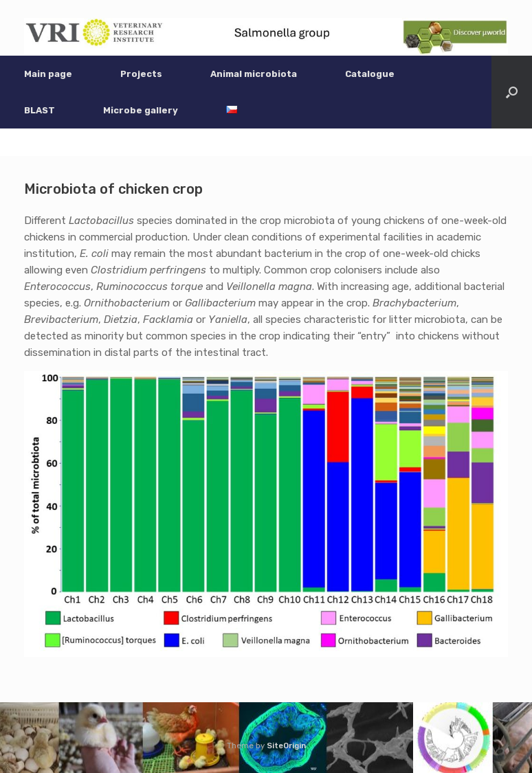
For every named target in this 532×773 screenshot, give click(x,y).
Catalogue (370, 74)
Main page (48, 74)
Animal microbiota (254, 74)
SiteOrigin (286, 746)
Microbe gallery (141, 110)
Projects (141, 74)
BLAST (40, 110)
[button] (512, 92)
